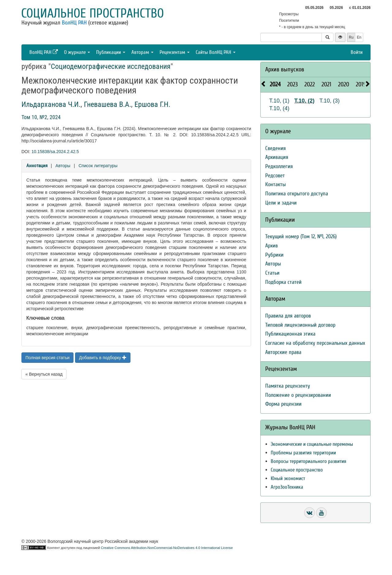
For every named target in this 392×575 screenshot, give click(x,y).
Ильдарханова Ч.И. (51, 104)
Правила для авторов (288, 316)
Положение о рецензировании (298, 395)
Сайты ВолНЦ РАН (216, 52)
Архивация (277, 157)
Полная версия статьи (47, 358)
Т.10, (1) (279, 101)
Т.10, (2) (304, 101)
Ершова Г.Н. (152, 104)
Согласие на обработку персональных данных (315, 343)
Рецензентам (175, 52)
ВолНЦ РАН (74, 23)
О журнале (77, 52)
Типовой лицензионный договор (300, 325)
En (359, 37)
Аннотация (37, 166)
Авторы (63, 166)
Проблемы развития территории (303, 453)
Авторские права (283, 352)
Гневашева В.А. (107, 104)
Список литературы (98, 166)
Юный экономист (288, 478)
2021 (326, 84)
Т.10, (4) (279, 108)
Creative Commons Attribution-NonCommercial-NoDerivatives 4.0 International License (167, 548)
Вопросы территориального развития (309, 461)
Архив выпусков (285, 69)
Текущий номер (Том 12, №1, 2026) (301, 237)
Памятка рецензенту (288, 386)
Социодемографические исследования (111, 66)
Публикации (111, 52)
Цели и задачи (281, 203)
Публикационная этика (290, 334)
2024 (275, 84)
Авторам (142, 52)
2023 (292, 84)
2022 (310, 84)
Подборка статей (283, 282)
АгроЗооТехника (287, 487)
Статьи (272, 273)
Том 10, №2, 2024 (41, 117)
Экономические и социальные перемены (312, 444)
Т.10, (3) (330, 101)
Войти (357, 52)
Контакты (275, 184)
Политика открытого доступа (297, 194)
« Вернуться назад (44, 374)
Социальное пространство (92, 13)
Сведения (275, 148)
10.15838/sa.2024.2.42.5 (55, 152)
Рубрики (274, 255)
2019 (361, 84)
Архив (271, 246)
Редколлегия (279, 166)
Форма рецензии (283, 404)
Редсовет (275, 176)
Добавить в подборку (103, 358)
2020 (344, 84)
